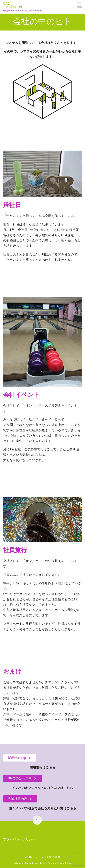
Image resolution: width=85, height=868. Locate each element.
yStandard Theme (23, 863)
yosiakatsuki (41, 863)
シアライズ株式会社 (48, 857)
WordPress (65, 863)
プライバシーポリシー (19, 839)
